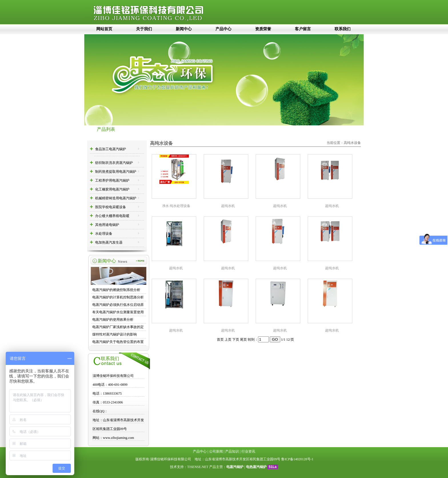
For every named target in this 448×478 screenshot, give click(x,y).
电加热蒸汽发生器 (109, 242)
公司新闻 (216, 451)
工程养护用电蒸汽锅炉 (112, 180)
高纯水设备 (352, 143)
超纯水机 (228, 206)
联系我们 (343, 29)
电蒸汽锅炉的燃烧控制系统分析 (116, 290)
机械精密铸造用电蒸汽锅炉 (116, 198)
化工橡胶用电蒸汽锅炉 (112, 189)
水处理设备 (104, 234)
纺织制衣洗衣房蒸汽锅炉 (114, 163)
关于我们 (144, 29)
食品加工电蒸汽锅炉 (111, 149)
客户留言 (303, 29)
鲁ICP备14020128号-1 (297, 459)
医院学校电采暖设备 (111, 207)
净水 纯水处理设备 (176, 206)
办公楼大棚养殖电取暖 (112, 216)
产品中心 (223, 29)
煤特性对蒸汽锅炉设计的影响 (115, 334)
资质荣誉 (263, 29)
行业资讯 (248, 451)
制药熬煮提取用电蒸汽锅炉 (116, 172)
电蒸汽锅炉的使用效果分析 (113, 320)
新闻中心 (184, 29)
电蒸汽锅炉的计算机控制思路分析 (118, 297)
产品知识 (232, 451)
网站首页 (104, 29)
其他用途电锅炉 (107, 225)
